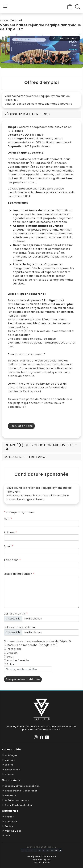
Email (9, 546)
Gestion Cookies (41, 863)
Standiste (11, 796)
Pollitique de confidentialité (41, 856)
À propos (10, 760)
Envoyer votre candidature (23, 679)
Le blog (9, 765)
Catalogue (11, 755)
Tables (9, 826)
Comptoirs (11, 821)
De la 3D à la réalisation (19, 805)
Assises (10, 817)
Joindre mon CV (16, 614)
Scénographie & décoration (21, 791)
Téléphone (12, 560)
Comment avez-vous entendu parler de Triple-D (37, 641)
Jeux (8, 836)
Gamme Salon (13, 831)
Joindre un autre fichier (20, 627)
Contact (10, 774)
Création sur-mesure (17, 800)
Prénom (10, 532)
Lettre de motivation (19, 574)
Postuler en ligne (21, 426)
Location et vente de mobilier (22, 786)
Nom (8, 519)
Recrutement (13, 770)
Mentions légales (42, 859)
